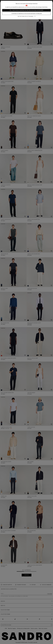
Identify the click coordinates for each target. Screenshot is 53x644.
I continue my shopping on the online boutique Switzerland (27, 14)
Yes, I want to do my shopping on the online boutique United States (26, 10)
